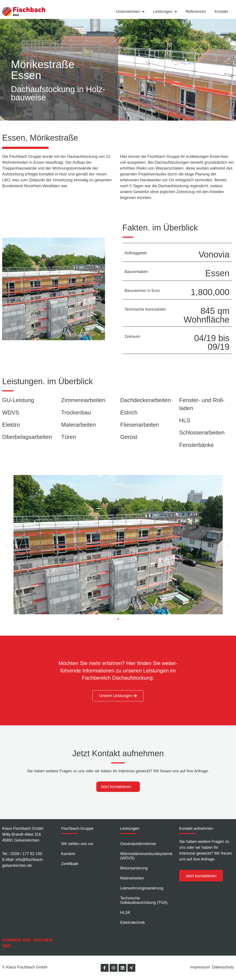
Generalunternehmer (138, 844)
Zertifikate (70, 864)
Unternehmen (130, 12)
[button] (114, 619)
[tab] (118, 787)
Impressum (200, 967)
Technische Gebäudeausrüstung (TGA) (144, 900)
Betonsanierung (134, 868)
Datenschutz (223, 967)
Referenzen (196, 12)
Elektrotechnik (133, 923)
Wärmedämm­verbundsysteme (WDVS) (146, 856)
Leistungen (165, 12)
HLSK (125, 913)
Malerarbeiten (132, 878)
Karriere (68, 854)
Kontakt (221, 12)
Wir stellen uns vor (77, 844)
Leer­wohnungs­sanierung (142, 888)
